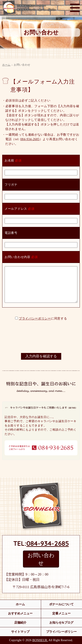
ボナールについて (61, 604)
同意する (61, 319)
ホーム (6, 65)
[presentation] (41, 338)
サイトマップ (20, 632)
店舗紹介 (20, 623)
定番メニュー (61, 613)
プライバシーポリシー (35, 319)
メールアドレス (16, 209)
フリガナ (11, 185)
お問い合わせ (41, 559)
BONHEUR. (40, 640)
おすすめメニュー (20, 613)
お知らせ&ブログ (61, 623)
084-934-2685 (30, 139)
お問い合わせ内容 (17, 257)
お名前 (9, 161)
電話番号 (11, 233)
